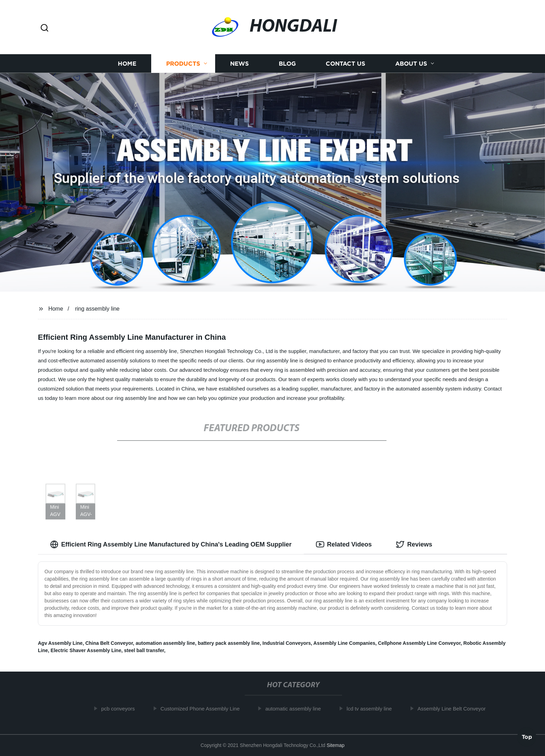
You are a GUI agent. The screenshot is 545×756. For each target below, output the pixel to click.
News (239, 63)
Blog (287, 63)
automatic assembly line (296, 709)
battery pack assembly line (229, 643)
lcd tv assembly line (373, 709)
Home (127, 63)
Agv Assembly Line (60, 643)
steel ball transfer (144, 650)
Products (183, 63)
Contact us (345, 63)
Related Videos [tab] (344, 544)
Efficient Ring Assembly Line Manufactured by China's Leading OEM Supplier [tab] (171, 544)
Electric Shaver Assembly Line (86, 650)
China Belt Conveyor (109, 643)
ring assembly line (97, 309)
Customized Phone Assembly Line (204, 709)
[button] (44, 28)
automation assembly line (165, 643)
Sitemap (336, 745)
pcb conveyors (121, 709)
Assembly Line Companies (344, 643)
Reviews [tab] (414, 544)
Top (527, 738)
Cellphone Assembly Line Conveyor (420, 643)
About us (411, 63)
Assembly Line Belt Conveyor (455, 709)
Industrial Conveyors (287, 643)
